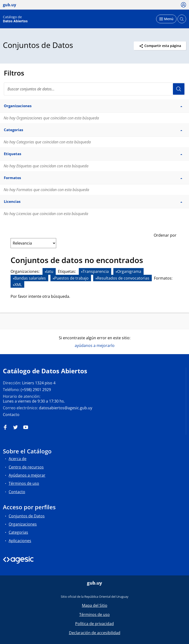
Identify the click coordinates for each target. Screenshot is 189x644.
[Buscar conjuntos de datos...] (94, 89)
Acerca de (18, 459)
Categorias (18, 532)
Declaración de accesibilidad (95, 633)
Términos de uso (24, 483)
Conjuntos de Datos (27, 516)
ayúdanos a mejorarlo (95, 345)
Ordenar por (165, 235)
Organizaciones (23, 524)
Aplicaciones (20, 541)
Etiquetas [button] (93, 154)
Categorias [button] (93, 130)
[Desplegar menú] (166, 19)
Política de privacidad (94, 624)
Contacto (11, 415)
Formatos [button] (93, 178)
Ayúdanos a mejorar (27, 475)
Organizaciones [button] (93, 106)
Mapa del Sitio (95, 605)
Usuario (179, 89)
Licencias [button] (93, 201)
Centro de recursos (26, 467)
